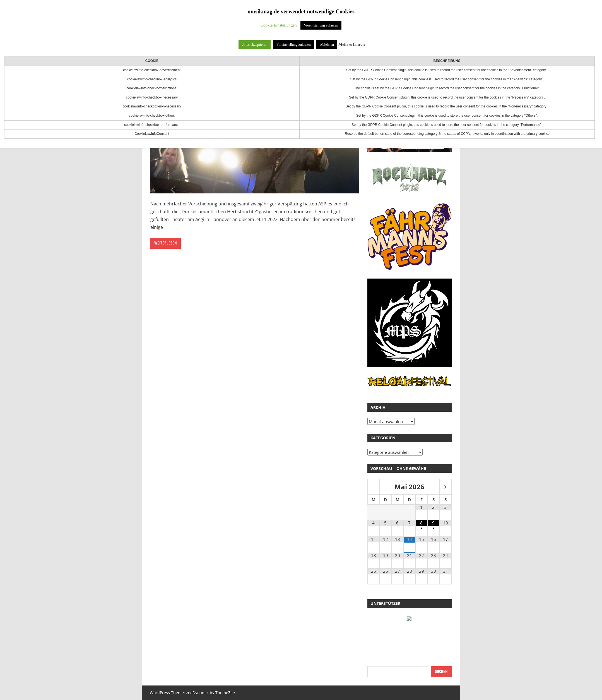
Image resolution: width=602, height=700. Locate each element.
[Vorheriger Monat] (374, 487)
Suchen (441, 672)
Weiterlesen (166, 243)
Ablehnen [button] (327, 45)
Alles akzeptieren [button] (255, 45)
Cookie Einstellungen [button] (279, 25)
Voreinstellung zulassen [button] (321, 25)
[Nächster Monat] (446, 487)
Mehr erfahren (352, 44)
